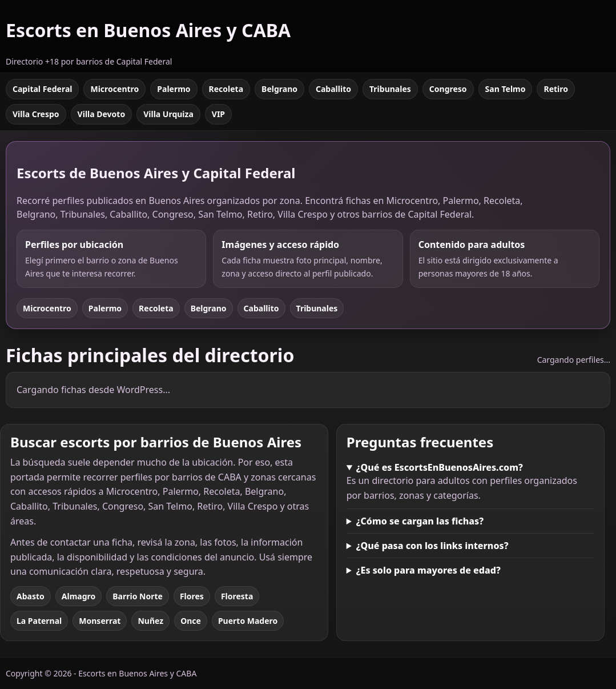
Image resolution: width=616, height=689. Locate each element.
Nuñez (150, 621)
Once (191, 621)
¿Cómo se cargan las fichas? (420, 521)
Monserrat (100, 621)
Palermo (174, 89)
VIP (218, 114)
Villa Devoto (102, 114)
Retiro (556, 89)
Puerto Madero (248, 621)
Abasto (31, 596)
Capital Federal (42, 89)
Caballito (333, 89)
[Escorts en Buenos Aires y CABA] (148, 36)
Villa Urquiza (168, 114)
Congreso (448, 89)
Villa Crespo (36, 114)
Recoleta (226, 89)
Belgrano (279, 89)
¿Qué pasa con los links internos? (432, 546)
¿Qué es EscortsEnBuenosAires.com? (440, 467)
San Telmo (506, 89)
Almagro (78, 596)
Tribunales (390, 89)
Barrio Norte (138, 596)
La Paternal (39, 621)
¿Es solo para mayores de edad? (428, 570)
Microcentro (114, 89)
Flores (192, 596)
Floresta (237, 596)
